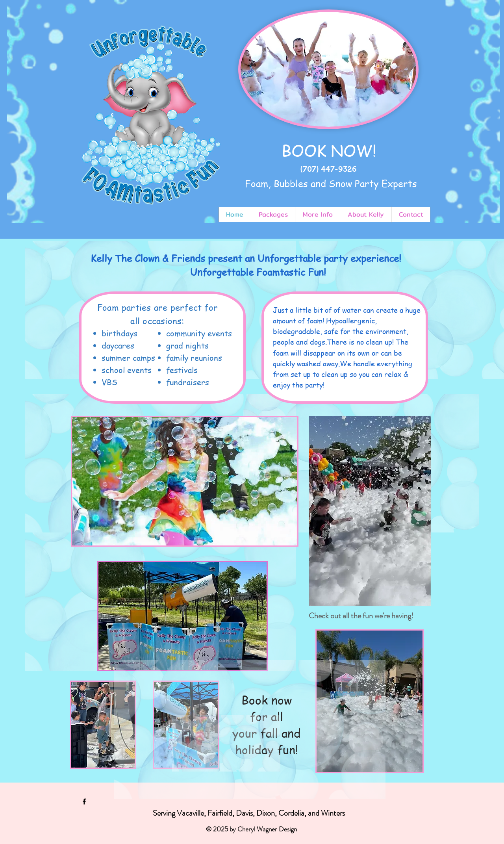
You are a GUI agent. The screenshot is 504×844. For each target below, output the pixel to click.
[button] (183, 616)
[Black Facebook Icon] (84, 801)
